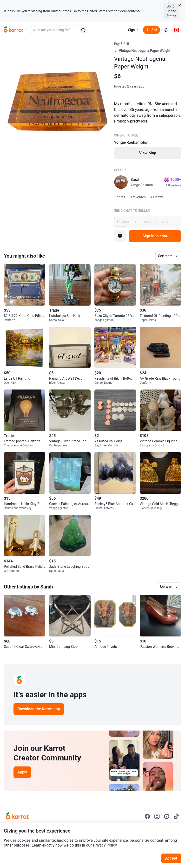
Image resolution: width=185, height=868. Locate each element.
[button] (168, 256)
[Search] (83, 30)
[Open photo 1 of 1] (57, 95)
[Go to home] (13, 30)
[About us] (166, 30)
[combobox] (55, 30)
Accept (171, 858)
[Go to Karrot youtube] (167, 816)
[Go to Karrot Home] (17, 816)
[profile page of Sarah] (121, 182)
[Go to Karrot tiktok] (176, 816)
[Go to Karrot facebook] (147, 816)
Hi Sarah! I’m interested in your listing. (148, 222)
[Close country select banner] (180, 5)
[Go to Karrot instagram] (157, 816)
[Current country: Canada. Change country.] (176, 30)
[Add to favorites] (120, 236)
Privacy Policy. (106, 845)
